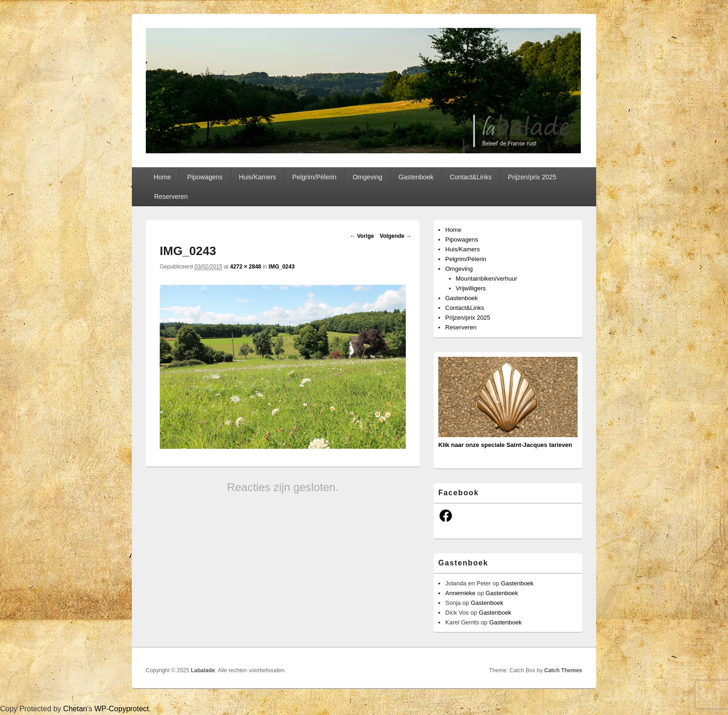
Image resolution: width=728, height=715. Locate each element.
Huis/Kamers (257, 177)
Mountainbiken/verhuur (487, 279)
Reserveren (171, 197)
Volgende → (396, 236)
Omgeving (367, 177)
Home (162, 177)
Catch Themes (563, 670)
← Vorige (362, 236)
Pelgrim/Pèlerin (315, 177)
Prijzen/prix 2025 (532, 177)
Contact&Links (471, 177)
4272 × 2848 (245, 267)
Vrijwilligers (471, 288)
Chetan (75, 709)
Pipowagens (205, 177)
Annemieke (460, 593)
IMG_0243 (282, 267)
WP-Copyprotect (121, 709)
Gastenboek (416, 177)
